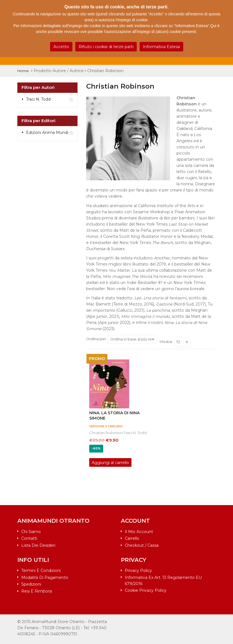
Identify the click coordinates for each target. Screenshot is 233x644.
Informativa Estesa (161, 47)
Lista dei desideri (38, 545)
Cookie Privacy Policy (146, 590)
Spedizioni (31, 584)
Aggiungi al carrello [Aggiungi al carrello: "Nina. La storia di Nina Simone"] (110, 463)
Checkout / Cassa (142, 545)
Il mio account (139, 532)
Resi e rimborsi (37, 591)
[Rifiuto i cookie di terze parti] (226, 29)
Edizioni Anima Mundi (47, 132)
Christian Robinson (106, 433)
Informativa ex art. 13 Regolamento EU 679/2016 (163, 581)
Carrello (132, 538)
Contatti (29, 538)
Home (23, 71)
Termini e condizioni (41, 570)
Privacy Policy (138, 570)
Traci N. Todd (135, 433)
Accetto (61, 47)
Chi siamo (31, 532)
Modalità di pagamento (45, 577)
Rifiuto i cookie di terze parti (106, 47)
